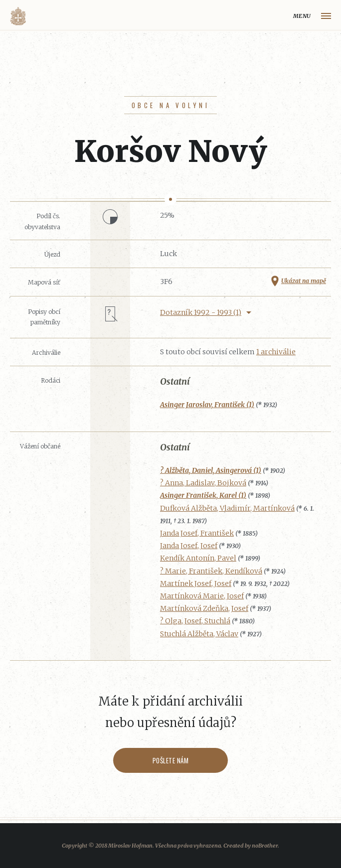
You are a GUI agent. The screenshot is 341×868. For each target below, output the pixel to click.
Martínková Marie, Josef (202, 596)
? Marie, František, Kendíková (211, 571)
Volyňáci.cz (18, 16)
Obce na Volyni (170, 105)
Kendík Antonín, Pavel (198, 558)
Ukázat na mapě (304, 281)
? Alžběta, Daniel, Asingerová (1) (211, 470)
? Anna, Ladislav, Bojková (203, 483)
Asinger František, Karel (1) (203, 495)
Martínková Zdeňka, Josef (204, 608)
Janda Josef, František (197, 533)
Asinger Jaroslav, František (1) (207, 405)
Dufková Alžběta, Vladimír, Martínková (227, 508)
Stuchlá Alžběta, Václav (199, 634)
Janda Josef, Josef (189, 546)
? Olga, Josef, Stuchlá (195, 621)
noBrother (265, 846)
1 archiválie (276, 352)
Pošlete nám (171, 760)
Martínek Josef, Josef (196, 583)
